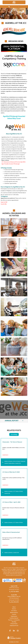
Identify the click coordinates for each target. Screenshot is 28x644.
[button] (9, 7)
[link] (14, 2)
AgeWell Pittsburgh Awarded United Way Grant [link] (14, 117)
